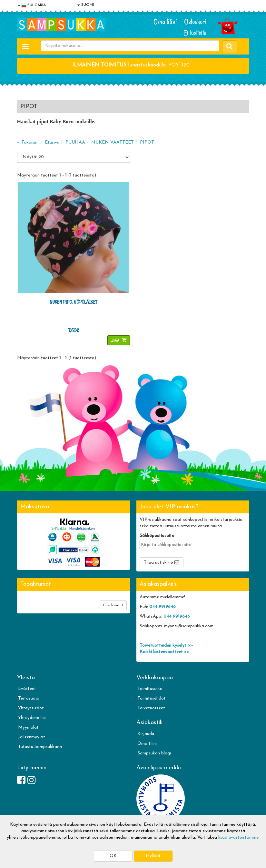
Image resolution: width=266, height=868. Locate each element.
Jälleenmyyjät (32, 737)
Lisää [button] (116, 340)
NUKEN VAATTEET (113, 142)
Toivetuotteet (151, 708)
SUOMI (86, 5)
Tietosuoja (29, 698)
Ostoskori (195, 22)
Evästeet (27, 689)
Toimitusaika (150, 689)
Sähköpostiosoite (157, 536)
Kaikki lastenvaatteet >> (164, 652)
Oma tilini (165, 22)
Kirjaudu (146, 734)
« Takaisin (27, 142)
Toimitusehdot (152, 698)
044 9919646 (163, 607)
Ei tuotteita (195, 33)
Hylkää (153, 856)
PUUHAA (75, 142)
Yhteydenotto (32, 718)
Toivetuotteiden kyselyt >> (166, 646)
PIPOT (147, 142)
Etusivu (52, 142)
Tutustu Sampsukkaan (40, 747)
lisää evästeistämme (238, 838)
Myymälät (28, 727)
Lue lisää (113, 605)
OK (113, 856)
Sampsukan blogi (154, 753)
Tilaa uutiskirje (158, 563)
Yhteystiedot (31, 708)
